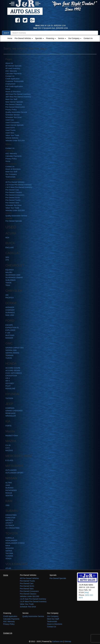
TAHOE (8, 283)
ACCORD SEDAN (13, 370)
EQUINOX (10, 270)
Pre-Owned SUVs (13, 198)
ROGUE (9, 493)
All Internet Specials (13, 66)
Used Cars (10, 120)
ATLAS (8, 568)
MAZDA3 (9, 450)
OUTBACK (10, 525)
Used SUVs (10, 128)
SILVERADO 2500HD (14, 278)
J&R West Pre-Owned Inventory (18, 97)
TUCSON (9, 398)
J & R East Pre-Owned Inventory (18, 185)
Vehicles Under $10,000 (15, 140)
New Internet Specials (14, 102)
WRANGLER (11, 416)
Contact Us (88, 38)
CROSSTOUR (11, 376)
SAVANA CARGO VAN (15, 348)
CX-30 (8, 445)
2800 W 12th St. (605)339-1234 (50, 25)
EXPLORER (10, 330)
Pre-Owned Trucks (13, 200)
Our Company (75, 38)
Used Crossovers (12, 122)
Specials (39, 38)
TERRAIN (9, 355)
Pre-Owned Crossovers (15, 195)
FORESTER (10, 518)
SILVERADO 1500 (13, 275)
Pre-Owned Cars (12, 190)
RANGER (9, 338)
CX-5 (7, 448)
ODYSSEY (10, 383)
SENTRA (9, 496)
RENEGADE (11, 413)
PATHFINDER (11, 490)
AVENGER (10, 307)
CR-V (8, 378)
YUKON (9, 358)
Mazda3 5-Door (12, 436)
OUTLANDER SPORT (14, 473)
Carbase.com (58, 641)
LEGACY (9, 523)
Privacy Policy (11, 110)
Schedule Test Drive (13, 117)
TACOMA (9, 553)
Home (10, 38)
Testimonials (10, 177)
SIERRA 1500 (11, 350)
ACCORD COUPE (13, 368)
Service (62, 38)
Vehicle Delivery (12, 138)
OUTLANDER (11, 470)
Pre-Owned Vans (12, 203)
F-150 (8, 333)
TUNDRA (9, 556)
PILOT (8, 386)
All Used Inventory (13, 68)
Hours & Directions (13, 92)
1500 (7, 505)
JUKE (8, 485)
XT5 (7, 260)
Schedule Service (12, 115)
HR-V (8, 381)
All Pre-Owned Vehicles (15, 182)
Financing (51, 38)
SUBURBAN (10, 280)
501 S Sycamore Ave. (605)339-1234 (50, 28)
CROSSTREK (11, 515)
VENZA (8, 558)
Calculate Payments (14, 74)
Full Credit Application (14, 86)
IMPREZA (9, 520)
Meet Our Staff (11, 99)
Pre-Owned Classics (14, 104)
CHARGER (10, 310)
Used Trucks (10, 130)
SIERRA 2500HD (12, 353)
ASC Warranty (11, 71)
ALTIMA (9, 483)
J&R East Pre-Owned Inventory (18, 94)
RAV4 (8, 546)
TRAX (8, 285)
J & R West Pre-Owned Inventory (19, 187)
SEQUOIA (10, 548)
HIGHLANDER (11, 540)
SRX (7, 257)
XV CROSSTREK (13, 528)
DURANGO (10, 313)
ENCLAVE (10, 248)
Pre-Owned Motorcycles (15, 107)
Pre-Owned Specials (14, 221)
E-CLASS (9, 460)
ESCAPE (9, 325)
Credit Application (12, 79)
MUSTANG (10, 335)
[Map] (86, 592)
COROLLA (10, 538)
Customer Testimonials (15, 81)
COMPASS (10, 408)
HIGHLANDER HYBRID (15, 543)
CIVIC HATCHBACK (14, 373)
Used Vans (10, 133)
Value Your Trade (12, 135)
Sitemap (68, 641)
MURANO (9, 488)
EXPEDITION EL (12, 328)
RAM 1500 (10, 315)
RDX (7, 238)
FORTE (8, 426)
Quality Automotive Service (16, 112)
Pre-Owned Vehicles (24, 38)
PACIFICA (10, 298)
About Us (9, 63)
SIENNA (9, 551)
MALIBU (9, 272)
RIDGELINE (10, 389)
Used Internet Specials (15, 125)
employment (10, 84)
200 (7, 295)
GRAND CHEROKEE (14, 411)
